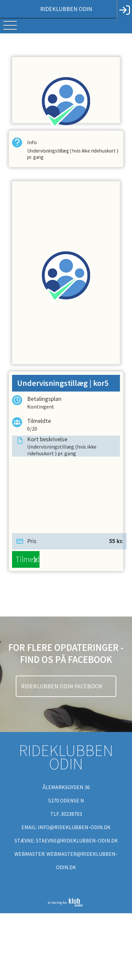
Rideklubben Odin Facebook (62, 686)
